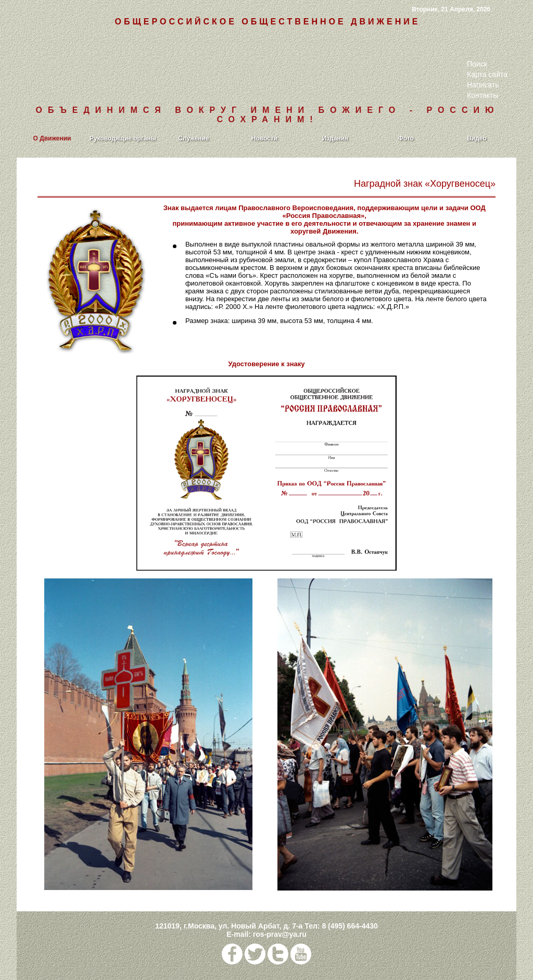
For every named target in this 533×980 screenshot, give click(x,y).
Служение (193, 138)
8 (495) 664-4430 (350, 926)
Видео (477, 138)
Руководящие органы (123, 138)
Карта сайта (487, 74)
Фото (406, 138)
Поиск (477, 64)
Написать (483, 85)
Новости (264, 138)
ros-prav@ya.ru (280, 934)
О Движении (52, 138)
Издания (335, 138)
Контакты (483, 95)
